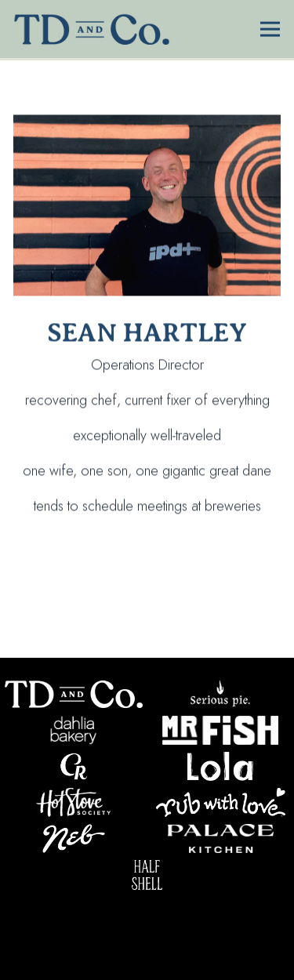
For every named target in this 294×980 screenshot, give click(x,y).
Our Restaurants (147, 925)
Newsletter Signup (147, 961)
